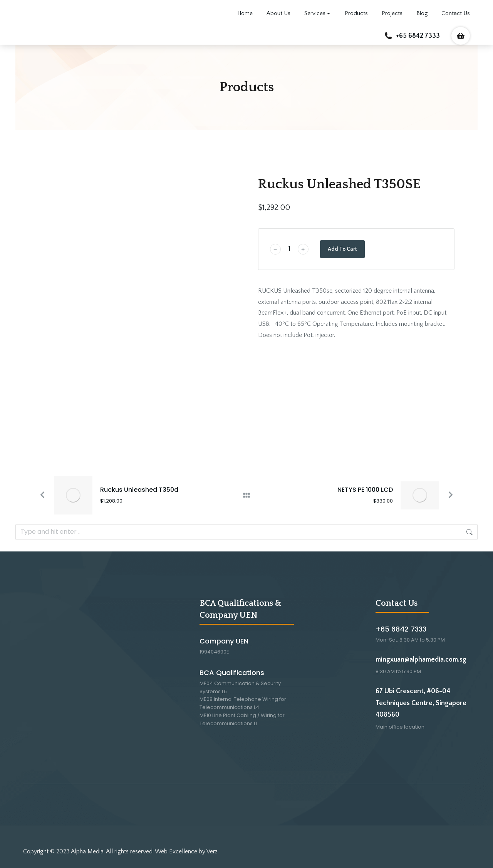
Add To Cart (342, 249)
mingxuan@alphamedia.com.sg (421, 660)
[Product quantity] (289, 249)
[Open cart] (461, 36)
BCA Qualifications (232, 673)
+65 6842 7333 (418, 36)
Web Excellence (176, 851)
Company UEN (224, 641)
